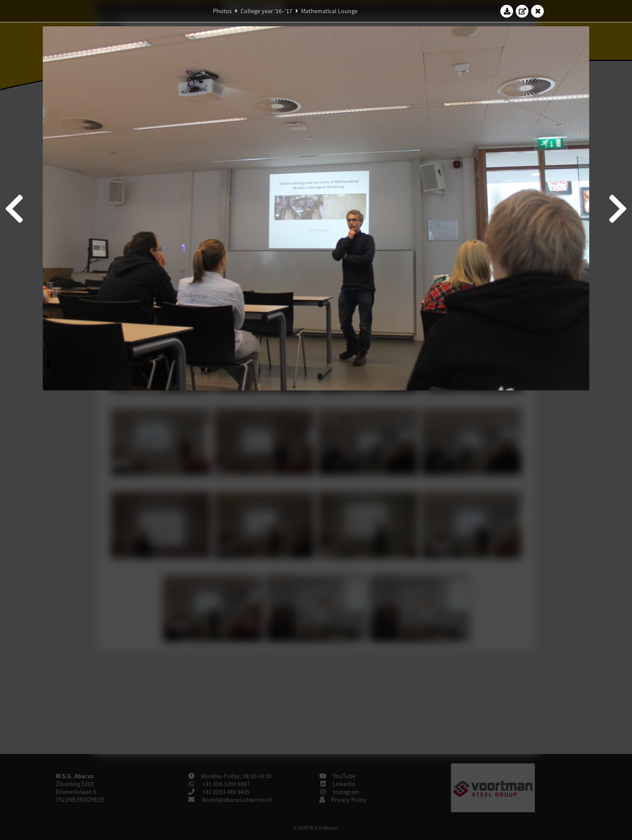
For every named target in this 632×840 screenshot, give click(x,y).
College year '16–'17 (266, 11)
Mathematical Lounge (329, 11)
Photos (222, 11)
